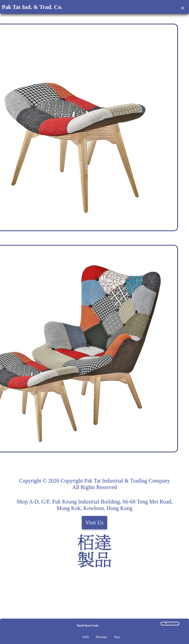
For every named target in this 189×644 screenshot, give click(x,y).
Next (117, 637)
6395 (86, 637)
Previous (102, 637)
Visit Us (94, 523)
